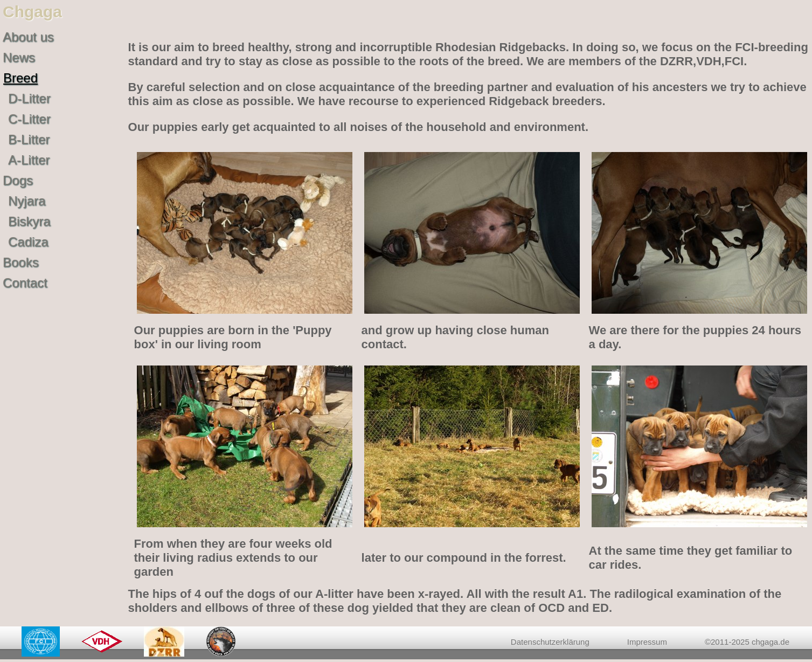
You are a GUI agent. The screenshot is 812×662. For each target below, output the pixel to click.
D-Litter (29, 98)
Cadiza (28, 242)
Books (21, 262)
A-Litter (29, 160)
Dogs (18, 180)
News (19, 57)
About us (28, 37)
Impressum (647, 642)
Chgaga (32, 12)
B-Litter (29, 139)
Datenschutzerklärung (550, 642)
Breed (20, 78)
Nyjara (27, 201)
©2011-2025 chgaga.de (747, 642)
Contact (25, 283)
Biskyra (29, 221)
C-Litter (29, 119)
